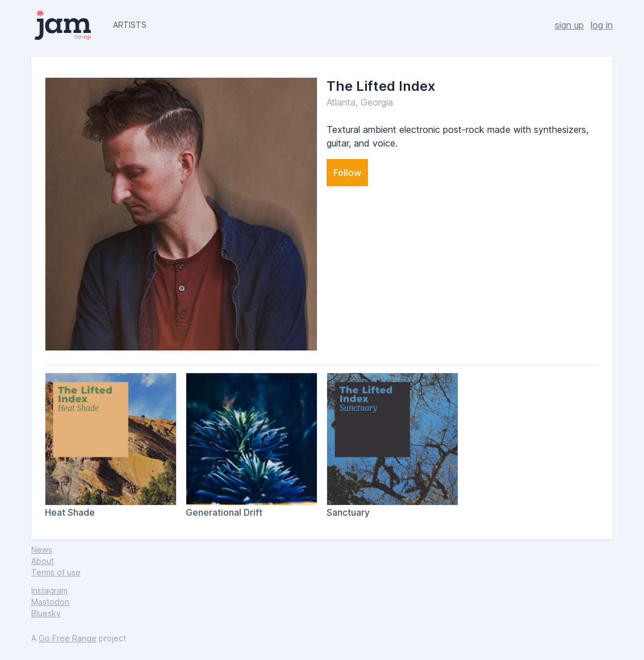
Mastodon (50, 602)
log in (602, 25)
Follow (347, 173)
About (43, 561)
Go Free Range (68, 638)
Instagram (49, 590)
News (42, 550)
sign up (569, 25)
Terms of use (56, 572)
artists (130, 25)
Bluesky (46, 613)
